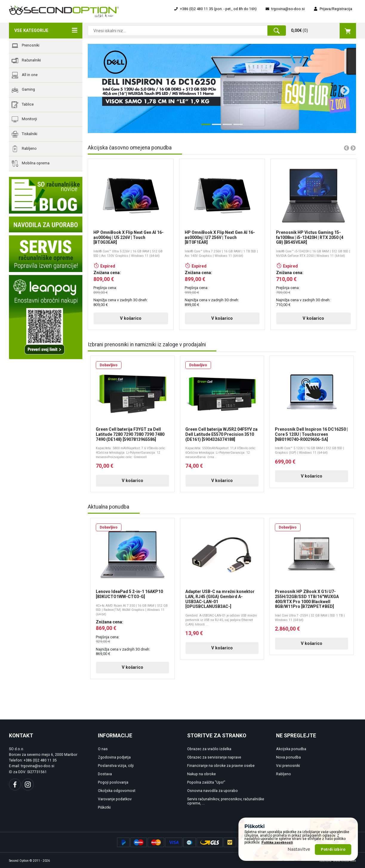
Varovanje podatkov (115, 799)
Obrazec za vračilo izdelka (209, 749)
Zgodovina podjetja (114, 757)
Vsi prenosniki (288, 766)
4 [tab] (236, 127)
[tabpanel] (222, 88)
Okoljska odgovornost (117, 791)
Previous (96, 89)
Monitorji (24, 119)
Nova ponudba (288, 757)
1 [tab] (204, 127)
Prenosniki (26, 46)
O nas (103, 749)
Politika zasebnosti (277, 842)
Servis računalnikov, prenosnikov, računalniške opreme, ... (226, 801)
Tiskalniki (24, 134)
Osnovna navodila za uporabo (212, 791)
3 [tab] (226, 127)
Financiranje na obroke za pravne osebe (221, 766)
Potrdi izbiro (333, 849)
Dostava (105, 774)
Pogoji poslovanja (113, 782)
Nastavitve (299, 849)
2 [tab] (215, 127)
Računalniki (26, 61)
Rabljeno (24, 149)
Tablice (23, 105)
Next (343, 89)
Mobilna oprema (31, 163)
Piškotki (104, 807)
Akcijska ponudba (291, 749)
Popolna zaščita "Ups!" (206, 782)
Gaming (23, 90)
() (324, 31)
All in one (25, 75)
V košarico (131, 318)
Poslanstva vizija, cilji (116, 766)
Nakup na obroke (201, 774)
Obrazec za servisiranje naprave (214, 757)
